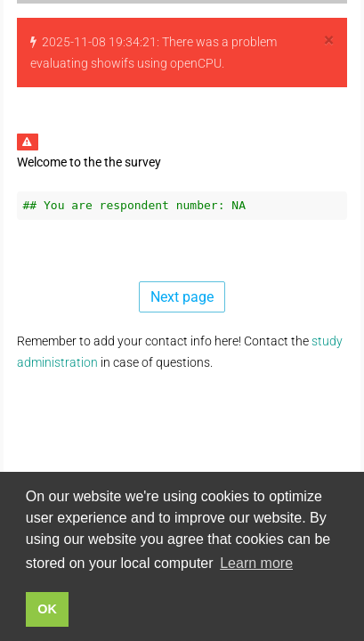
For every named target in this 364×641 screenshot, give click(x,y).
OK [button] (47, 609)
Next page (182, 297)
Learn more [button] (256, 563)
